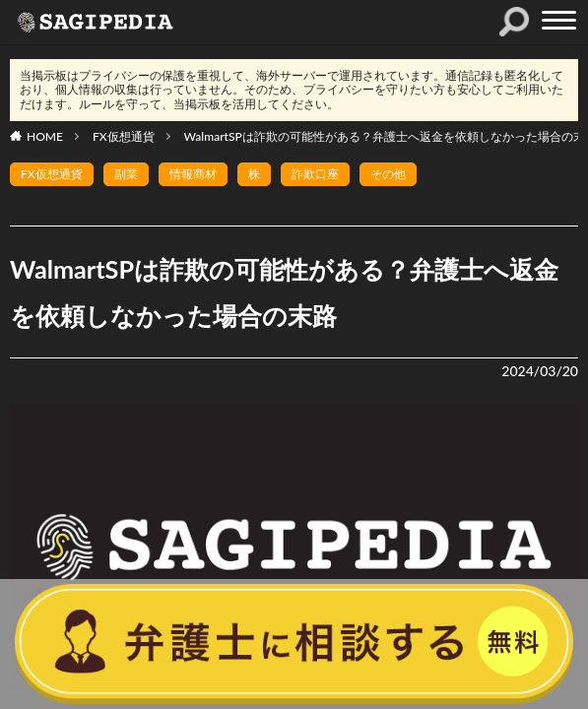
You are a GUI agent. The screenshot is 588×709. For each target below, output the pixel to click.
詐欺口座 (315, 174)
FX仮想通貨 (124, 136)
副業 (126, 174)
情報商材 (193, 174)
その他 (388, 174)
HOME (45, 136)
